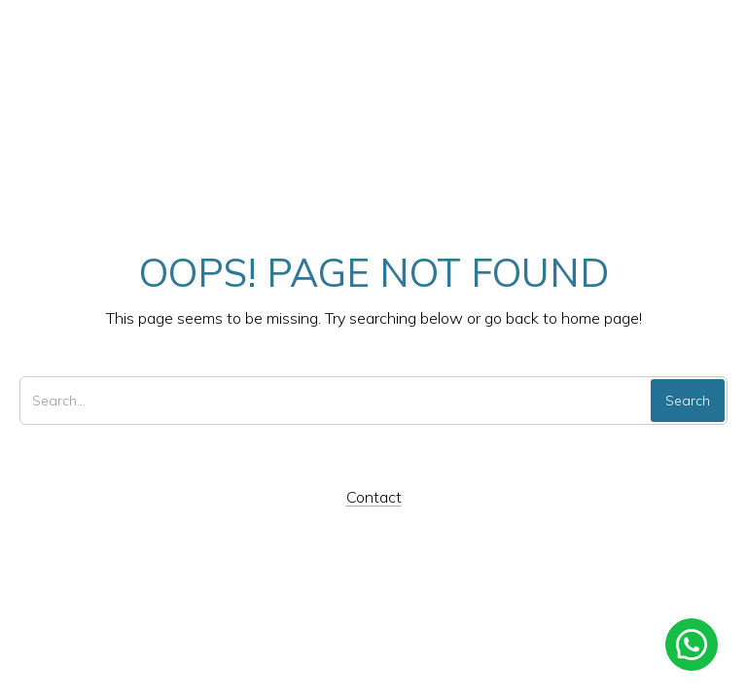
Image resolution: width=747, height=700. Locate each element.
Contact (374, 497)
